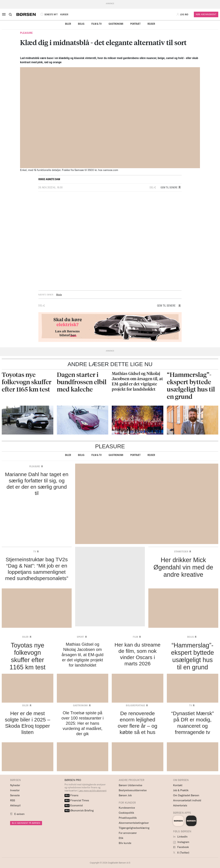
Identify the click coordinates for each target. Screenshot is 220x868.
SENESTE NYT (49, 14)
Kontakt (178, 785)
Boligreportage (135, 705)
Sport (80, 637)
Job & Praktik (181, 790)
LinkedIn (180, 837)
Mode (59, 295)
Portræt (135, 24)
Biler (68, 24)
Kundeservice (127, 808)
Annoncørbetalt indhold (187, 800)
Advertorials (180, 805)
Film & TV (96, 24)
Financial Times (77, 800)
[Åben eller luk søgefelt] (10, 14)
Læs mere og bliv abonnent (93, 791)
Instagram (181, 842)
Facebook (181, 847)
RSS (13, 800)
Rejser (151, 24)
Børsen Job (125, 795)
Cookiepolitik (126, 813)
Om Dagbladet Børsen (186, 795)
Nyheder (15, 785)
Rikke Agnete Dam (49, 179)
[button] (183, 14)
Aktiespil (15, 805)
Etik (121, 838)
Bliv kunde (125, 843)
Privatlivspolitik (128, 818)
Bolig (81, 24)
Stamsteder (181, 552)
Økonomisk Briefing (79, 810)
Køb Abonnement (206, 14)
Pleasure (26, 33)
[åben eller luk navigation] (5, 14)
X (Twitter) (181, 853)
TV (35, 552)
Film (135, 637)
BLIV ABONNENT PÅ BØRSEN (26, 823)
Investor (15, 790)
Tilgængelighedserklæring (134, 828)
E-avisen (19, 814)
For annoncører (128, 833)
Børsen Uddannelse (130, 785)
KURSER (64, 14)
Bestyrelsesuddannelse (133, 790)
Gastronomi (116, 24)
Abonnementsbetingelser (134, 823)
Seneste (15, 795)
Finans (72, 795)
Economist (74, 805)
